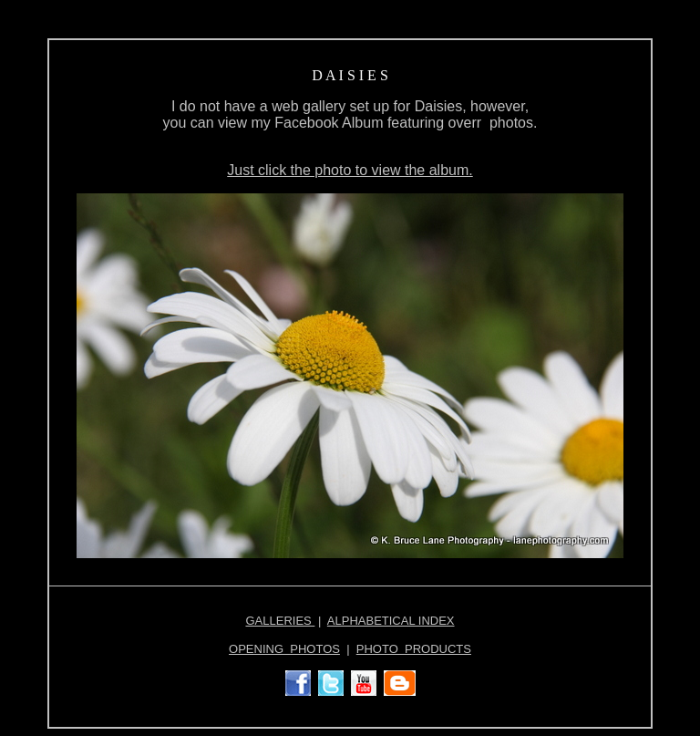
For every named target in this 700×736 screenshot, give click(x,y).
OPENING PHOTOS (284, 649)
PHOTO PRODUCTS (414, 649)
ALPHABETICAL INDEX (391, 621)
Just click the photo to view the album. (350, 170)
